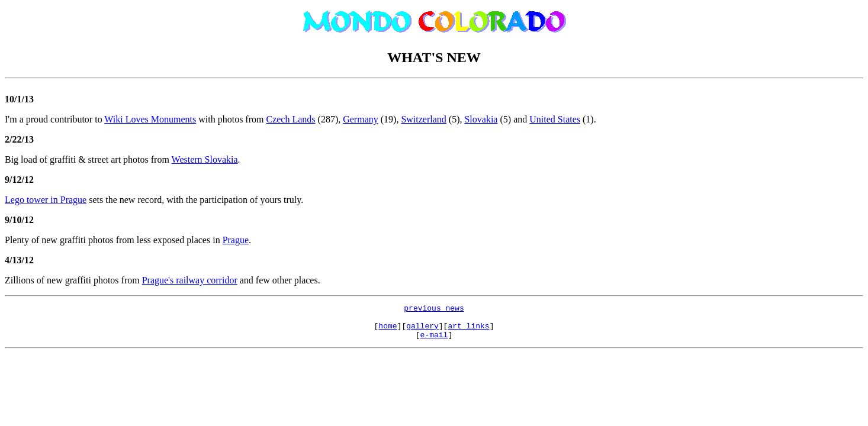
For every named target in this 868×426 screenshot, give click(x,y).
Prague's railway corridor (190, 280)
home (388, 331)
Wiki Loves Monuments (150, 119)
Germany (361, 119)
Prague (236, 240)
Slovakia (481, 119)
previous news (434, 309)
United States (555, 119)
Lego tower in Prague (46, 200)
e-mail (434, 341)
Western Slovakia (205, 159)
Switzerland (423, 119)
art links (468, 331)
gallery (422, 331)
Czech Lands (290, 119)
